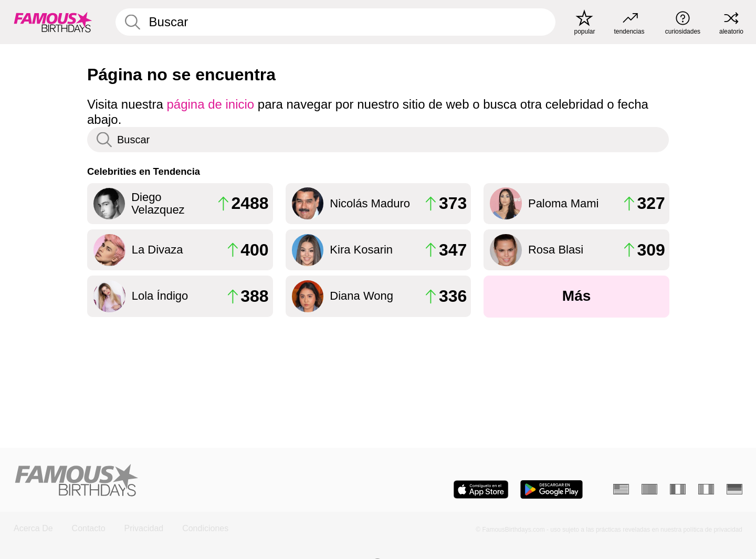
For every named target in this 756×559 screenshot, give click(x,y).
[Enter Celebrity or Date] (335, 22)
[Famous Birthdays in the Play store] (552, 489)
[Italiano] (706, 489)
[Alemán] (734, 489)
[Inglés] (621, 489)
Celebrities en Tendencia (144, 171)
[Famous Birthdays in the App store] (481, 489)
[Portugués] (649, 489)
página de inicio (211, 104)
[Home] (193, 481)
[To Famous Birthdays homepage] (53, 22)
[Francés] (678, 489)
